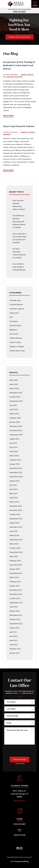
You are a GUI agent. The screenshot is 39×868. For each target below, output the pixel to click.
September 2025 (16, 401)
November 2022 (16, 510)
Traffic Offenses (16, 338)
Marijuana (19, 77)
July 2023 (13, 485)
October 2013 (15, 598)
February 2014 (15, 582)
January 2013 (15, 611)
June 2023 (14, 489)
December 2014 (16, 573)
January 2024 (15, 464)
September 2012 (16, 624)
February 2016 (15, 561)
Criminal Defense (27, 75)
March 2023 (14, 502)
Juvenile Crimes (15, 325)
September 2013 (16, 603)
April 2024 (14, 451)
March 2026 (14, 388)
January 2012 (15, 653)
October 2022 (15, 514)
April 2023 (14, 498)
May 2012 (14, 640)
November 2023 (16, 472)
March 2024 (14, 456)
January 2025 (15, 422)
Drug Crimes (14, 313)
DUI (4, 77)
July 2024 (13, 443)
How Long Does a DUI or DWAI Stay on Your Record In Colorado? (19, 238)
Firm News (10, 77)
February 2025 (15, 418)
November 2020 (16, 527)
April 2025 (14, 409)
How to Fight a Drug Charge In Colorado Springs (19, 267)
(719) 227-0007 (19, 12)
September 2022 (16, 519)
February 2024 (15, 460)
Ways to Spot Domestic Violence (19, 126)
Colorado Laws (15, 300)
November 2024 (16, 430)
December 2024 (16, 426)
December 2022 (16, 506)
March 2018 (14, 535)
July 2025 (13, 405)
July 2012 (13, 632)
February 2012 (15, 649)
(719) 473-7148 (20, 835)
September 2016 (16, 552)
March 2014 (14, 577)
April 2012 (14, 645)
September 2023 (16, 477)
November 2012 (16, 615)
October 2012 (15, 619)
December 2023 (16, 468)
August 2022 (15, 523)
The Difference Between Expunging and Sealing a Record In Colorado (19, 221)
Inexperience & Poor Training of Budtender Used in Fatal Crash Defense (19, 65)
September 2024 (16, 435)
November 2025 (16, 393)
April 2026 (14, 384)
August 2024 (15, 439)
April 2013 (14, 607)
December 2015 (16, 565)
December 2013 (16, 590)
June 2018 (14, 531)
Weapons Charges (17, 346)
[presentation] (20, 751)
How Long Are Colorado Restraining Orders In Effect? (19, 205)
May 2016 (14, 556)
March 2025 (14, 414)
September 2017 (16, 540)
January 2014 (15, 586)
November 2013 (16, 594)
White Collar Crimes (17, 351)
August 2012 (15, 628)
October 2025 (15, 397)
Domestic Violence (28, 132)
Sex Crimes (14, 334)
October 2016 (15, 548)
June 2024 (14, 447)
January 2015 (15, 569)
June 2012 (14, 636)
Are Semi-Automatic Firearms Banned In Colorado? (19, 253)
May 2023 (14, 493)
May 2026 (14, 380)
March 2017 (14, 544)
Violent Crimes (15, 342)
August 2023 (15, 481)
